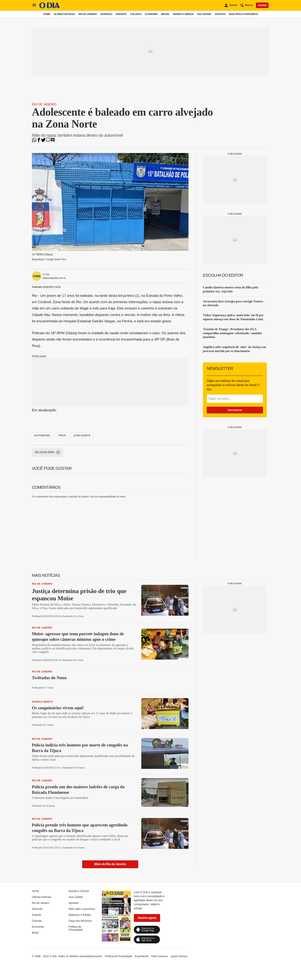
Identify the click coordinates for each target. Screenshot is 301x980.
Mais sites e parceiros (243, 14)
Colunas (136, 14)
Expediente (142, 956)
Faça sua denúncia (80, 921)
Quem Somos (179, 956)
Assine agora (147, 918)
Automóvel (42, 435)
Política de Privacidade (76, 928)
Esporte (121, 14)
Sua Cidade (204, 14)
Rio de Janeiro (88, 14)
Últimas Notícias (64, 14)
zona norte (82, 435)
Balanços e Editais (80, 915)
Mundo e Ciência (183, 14)
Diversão (106, 14)
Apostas (220, 14)
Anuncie (97, 956)
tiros (62, 435)
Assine (262, 5)
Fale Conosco (160, 956)
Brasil (165, 14)
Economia (151, 14)
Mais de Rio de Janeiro (110, 864)
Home (47, 14)
